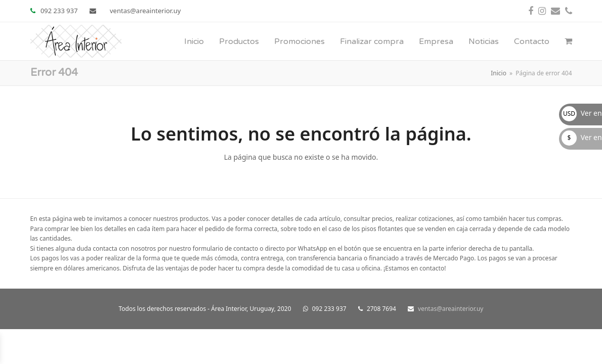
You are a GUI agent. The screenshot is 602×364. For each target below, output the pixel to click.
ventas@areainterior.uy (145, 11)
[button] (568, 41)
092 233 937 (59, 11)
